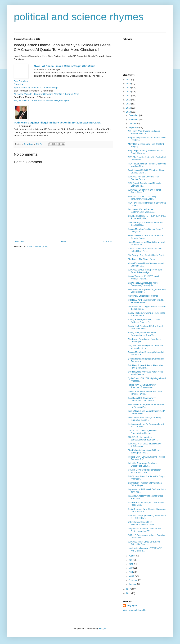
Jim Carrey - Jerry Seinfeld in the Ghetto (147, 255)
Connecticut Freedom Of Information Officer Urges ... (145, 484)
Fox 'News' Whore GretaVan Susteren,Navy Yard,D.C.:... (142, 211)
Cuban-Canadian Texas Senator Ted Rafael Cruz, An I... (145, 250)
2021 (129, 80)
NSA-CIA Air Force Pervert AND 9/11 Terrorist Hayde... (145, 393)
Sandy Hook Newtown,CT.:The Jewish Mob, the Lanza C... (146, 327)
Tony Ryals (132, 606)
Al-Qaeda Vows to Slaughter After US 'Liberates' (46, 94)
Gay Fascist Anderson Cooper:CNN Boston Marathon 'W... (144, 530)
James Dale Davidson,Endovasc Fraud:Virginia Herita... (143, 432)
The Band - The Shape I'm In (141, 259)
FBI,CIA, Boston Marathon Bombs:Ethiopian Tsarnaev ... (143, 438)
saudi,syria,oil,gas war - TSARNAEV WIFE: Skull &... (145, 549)
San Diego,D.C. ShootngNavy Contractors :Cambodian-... (142, 399)
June (131, 564)
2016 (129, 100)
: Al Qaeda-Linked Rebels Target (65, 66)
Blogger (102, 629)
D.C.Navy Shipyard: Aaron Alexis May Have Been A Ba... (145, 367)
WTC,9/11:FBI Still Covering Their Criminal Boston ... (144, 178)
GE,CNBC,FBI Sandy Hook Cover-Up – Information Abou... (146, 347)
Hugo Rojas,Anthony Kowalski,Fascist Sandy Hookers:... (146, 152)
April (131, 572)
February (133, 580)
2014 (129, 108)
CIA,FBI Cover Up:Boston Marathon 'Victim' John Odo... (145, 471)
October (133, 123)
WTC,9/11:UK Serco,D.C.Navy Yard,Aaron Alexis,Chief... (142, 198)
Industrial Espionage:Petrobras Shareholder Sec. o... (142, 464)
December (134, 115)
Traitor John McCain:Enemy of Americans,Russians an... (142, 386)
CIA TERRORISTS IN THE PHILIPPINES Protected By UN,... (147, 217)
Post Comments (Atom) (37, 247)
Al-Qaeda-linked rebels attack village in (41, 100)
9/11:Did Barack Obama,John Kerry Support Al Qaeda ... (144, 419)
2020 (129, 84)
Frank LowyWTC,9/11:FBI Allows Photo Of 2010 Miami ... (146, 172)
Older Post (107, 242)
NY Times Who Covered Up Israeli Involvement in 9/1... (144, 132)
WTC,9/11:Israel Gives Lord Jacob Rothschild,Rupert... (144, 543)
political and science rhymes (79, 17)
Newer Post (20, 242)
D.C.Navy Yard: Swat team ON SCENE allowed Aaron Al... (146, 301)
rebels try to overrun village (36, 88)
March (132, 576)
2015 (129, 104)
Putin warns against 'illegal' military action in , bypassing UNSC (57, 123)
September (134, 127)
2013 (129, 112)
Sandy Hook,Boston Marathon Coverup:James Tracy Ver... (142, 334)
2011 (129, 593)
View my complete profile (134, 610)
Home (64, 242)
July (131, 560)
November (134, 119)
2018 (129, 92)
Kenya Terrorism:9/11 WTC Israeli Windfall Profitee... (144, 278)
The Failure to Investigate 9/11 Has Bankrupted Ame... (144, 452)
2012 (129, 589)
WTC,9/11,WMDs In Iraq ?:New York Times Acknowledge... (145, 271)
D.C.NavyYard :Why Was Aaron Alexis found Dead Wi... (146, 373)
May (131, 568)
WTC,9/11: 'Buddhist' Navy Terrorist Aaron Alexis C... (144, 191)
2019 (129, 88)
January (133, 584)
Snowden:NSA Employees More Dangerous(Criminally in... (143, 284)
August (132, 556)
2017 (129, 96)
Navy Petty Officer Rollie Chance (143, 296)
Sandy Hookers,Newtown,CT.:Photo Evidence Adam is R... (145, 321)
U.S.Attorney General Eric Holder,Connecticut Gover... (142, 523)
